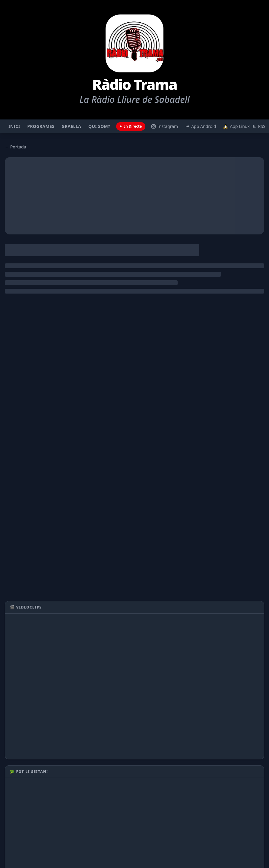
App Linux (236, 126)
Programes (41, 126)
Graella (71, 126)
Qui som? (99, 126)
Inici (14, 126)
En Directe (131, 126)
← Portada (16, 147)
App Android (201, 126)
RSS (259, 126)
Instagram (165, 126)
